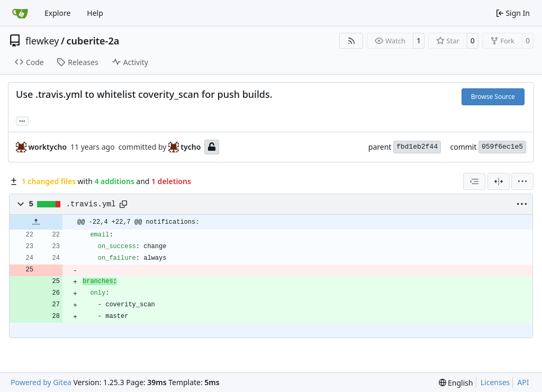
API (523, 382)
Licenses (495, 382)
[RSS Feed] (351, 41)
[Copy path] (123, 204)
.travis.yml (91, 204)
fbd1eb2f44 (417, 147)
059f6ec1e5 (502, 147)
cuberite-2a (93, 41)
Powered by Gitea (41, 382)
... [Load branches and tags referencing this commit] (22, 120)
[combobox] (474, 181)
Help (95, 13)
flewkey (42, 41)
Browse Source (493, 97)
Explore (57, 13)
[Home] (20, 13)
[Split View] (499, 181)
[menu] (522, 181)
